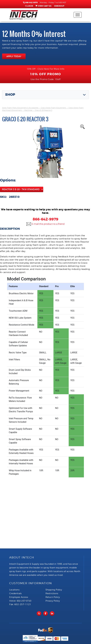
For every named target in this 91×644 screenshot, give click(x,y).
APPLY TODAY (14, 56)
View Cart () (43, 6)
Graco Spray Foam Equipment (53, 108)
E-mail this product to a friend (48, 224)
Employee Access (19, 597)
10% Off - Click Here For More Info (46, 69)
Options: (8, 180)
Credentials (15, 593)
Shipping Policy (54, 590)
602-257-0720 (24, 601)
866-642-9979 (30, 3)
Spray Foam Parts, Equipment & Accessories (20, 108)
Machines (28, 110)
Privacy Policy (53, 601)
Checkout (59, 6)
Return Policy (53, 597)
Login (29, 6)
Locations (14, 590)
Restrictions (52, 593)
